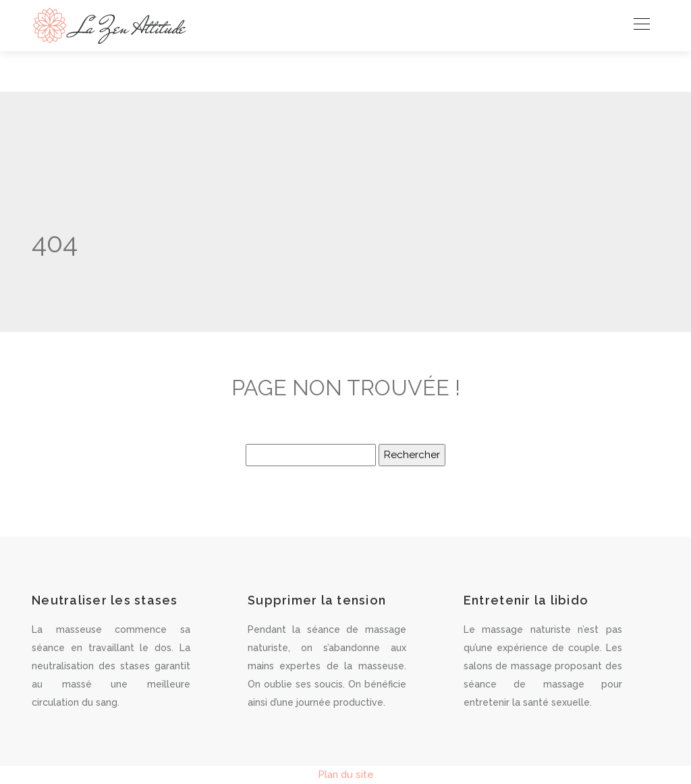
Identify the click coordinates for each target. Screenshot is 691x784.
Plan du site (346, 775)
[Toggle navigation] (641, 26)
